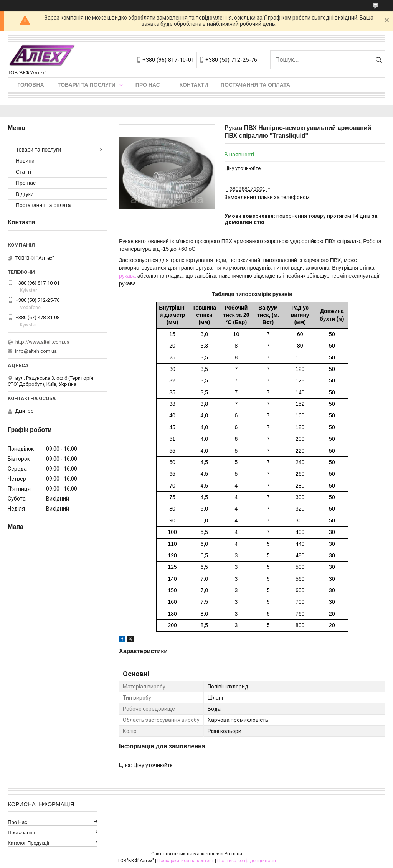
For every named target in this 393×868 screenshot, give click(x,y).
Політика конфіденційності (247, 861)
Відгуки (25, 194)
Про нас (148, 85)
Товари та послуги (87, 85)
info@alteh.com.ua (36, 351)
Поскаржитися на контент (186, 861)
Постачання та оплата (255, 85)
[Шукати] (379, 60)
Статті (23, 172)
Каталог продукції (28, 843)
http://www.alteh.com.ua (42, 342)
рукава (127, 276)
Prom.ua (233, 854)
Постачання (21, 833)
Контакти (194, 85)
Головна (31, 85)
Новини (25, 161)
